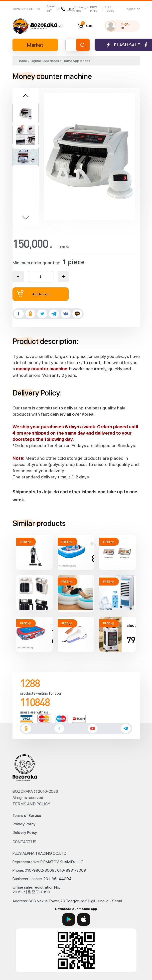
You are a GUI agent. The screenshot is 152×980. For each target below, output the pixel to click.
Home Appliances (76, 61)
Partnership (53, 26)
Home (22, 61)
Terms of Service (27, 816)
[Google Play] (69, 919)
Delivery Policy (25, 833)
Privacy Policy (24, 824)
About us (20, 26)
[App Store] (84, 919)
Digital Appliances (45, 61)
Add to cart (33, 294)
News (35, 26)
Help (68, 9)
